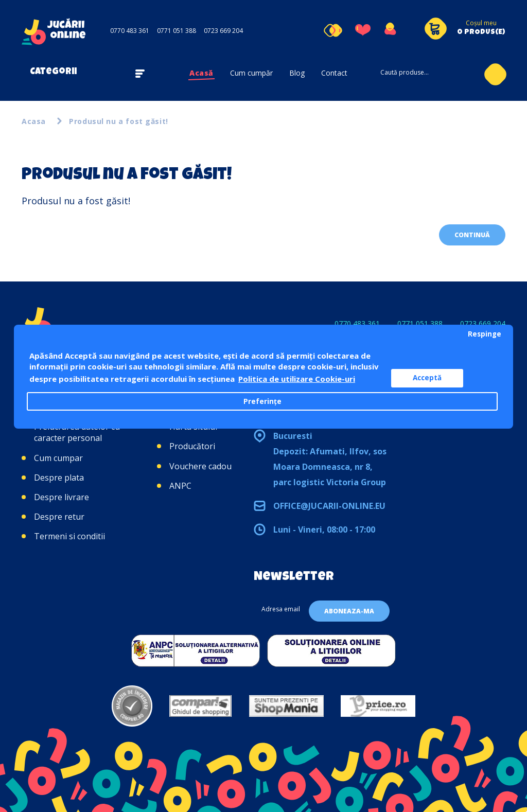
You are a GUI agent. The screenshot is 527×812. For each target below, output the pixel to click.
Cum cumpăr (251, 73)
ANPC (180, 486)
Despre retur (59, 517)
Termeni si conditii (69, 536)
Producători (192, 446)
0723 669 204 (223, 31)
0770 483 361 (130, 31)
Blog (297, 73)
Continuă (472, 235)
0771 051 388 (177, 31)
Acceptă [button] (427, 378)
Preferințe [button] (262, 401)
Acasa (34, 121)
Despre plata (59, 478)
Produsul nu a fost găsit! (119, 121)
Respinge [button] (485, 334)
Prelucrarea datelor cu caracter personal (77, 432)
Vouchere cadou (200, 466)
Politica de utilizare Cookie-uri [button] (297, 379)
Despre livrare (62, 497)
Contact (334, 73)
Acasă (201, 73)
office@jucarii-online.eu (329, 506)
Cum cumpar (58, 458)
